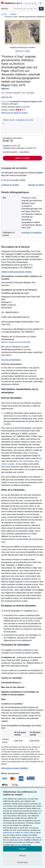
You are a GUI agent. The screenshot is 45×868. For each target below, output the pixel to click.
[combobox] (26, 9)
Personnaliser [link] (23, 862)
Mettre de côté (7, 97)
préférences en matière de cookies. (16, 833)
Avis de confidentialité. (23, 845)
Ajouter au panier (23, 158)
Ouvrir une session (31, 3)
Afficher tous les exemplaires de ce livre (18, 120)
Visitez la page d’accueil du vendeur (16, 272)
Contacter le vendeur (10, 185)
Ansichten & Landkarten (32, 232)
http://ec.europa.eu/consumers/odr (16, 342)
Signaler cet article (36, 185)
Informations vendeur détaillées (15, 768)
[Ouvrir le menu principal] (5, 9)
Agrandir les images (23, 51)
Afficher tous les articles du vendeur (15, 113)
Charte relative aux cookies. (31, 838)
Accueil (4, 14)
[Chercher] (41, 9)
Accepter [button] (22, 849)
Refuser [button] (22, 856)
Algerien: (14, 14)
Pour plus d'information (11, 360)
